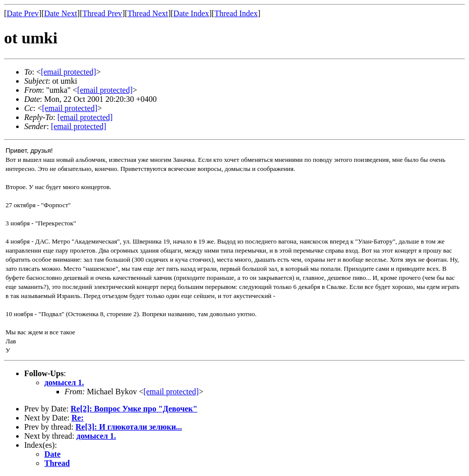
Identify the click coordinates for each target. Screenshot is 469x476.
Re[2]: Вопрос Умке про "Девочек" (134, 409)
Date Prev (23, 13)
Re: (78, 418)
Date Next (61, 13)
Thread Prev (102, 13)
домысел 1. (64, 382)
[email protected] (171, 392)
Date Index (191, 13)
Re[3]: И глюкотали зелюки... (129, 427)
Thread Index (236, 13)
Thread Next (148, 13)
